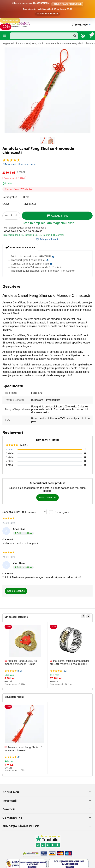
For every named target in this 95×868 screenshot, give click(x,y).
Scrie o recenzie (27, 164)
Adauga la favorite (47, 239)
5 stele (9, 450)
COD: (6, 204)
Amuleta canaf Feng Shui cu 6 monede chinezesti (23, 749)
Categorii (5, 36)
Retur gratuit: (10, 197)
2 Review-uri (9, 164)
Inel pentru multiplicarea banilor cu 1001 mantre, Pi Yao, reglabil (70, 662)
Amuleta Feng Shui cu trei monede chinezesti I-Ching (21, 662)
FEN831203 (29, 204)
